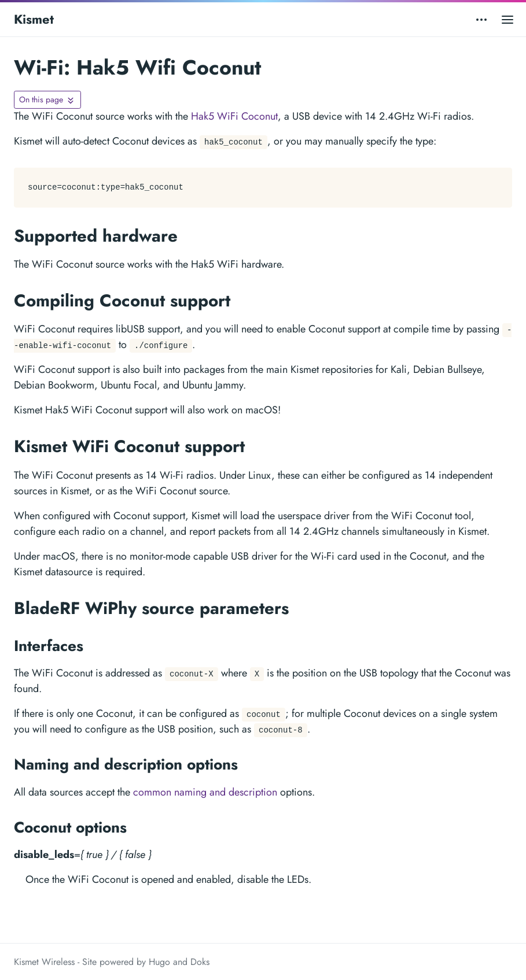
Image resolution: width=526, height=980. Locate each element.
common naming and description (205, 792)
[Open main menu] (507, 19)
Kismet (34, 19)
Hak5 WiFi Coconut (234, 116)
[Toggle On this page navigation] (47, 100)
